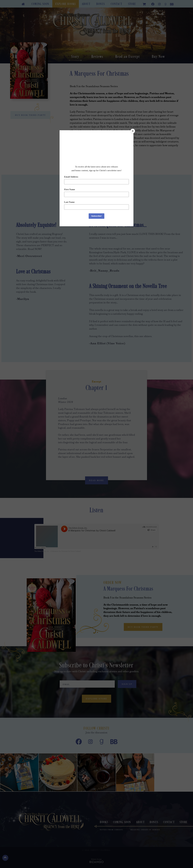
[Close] (133, 131)
